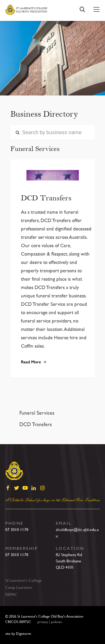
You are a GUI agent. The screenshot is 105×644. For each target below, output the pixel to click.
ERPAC (11, 594)
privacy (43, 622)
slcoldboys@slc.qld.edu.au (77, 533)
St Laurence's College (24, 580)
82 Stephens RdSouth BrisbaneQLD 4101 (69, 561)
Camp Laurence (19, 587)
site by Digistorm (18, 634)
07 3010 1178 (17, 530)
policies (57, 622)
